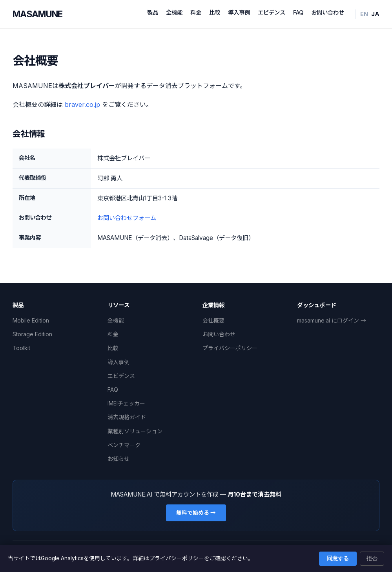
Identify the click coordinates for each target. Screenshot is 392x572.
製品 (153, 12)
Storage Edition (32, 334)
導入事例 (239, 12)
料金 (196, 12)
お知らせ (119, 459)
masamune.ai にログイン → (332, 320)
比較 (215, 12)
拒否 (372, 558)
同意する (338, 558)
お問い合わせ (328, 12)
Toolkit (21, 348)
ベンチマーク (124, 445)
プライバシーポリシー (230, 348)
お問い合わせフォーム (127, 218)
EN (364, 14)
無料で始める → (196, 513)
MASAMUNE (38, 14)
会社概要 (213, 320)
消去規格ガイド (127, 417)
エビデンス (272, 12)
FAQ (298, 12)
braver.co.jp (82, 104)
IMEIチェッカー (126, 403)
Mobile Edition (31, 320)
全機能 (174, 12)
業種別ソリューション (135, 431)
